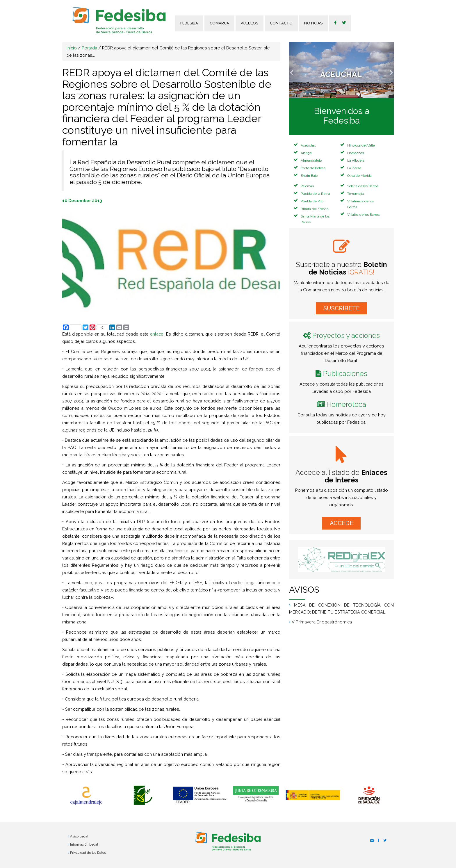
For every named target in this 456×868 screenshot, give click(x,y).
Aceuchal (308, 145)
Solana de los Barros (363, 186)
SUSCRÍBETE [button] (341, 308)
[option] (86, 796)
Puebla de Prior (313, 201)
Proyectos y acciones (346, 335)
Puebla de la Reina (315, 194)
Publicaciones (345, 374)
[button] (297, 70)
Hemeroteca (346, 404)
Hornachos (356, 153)
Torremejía (356, 194)
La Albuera (356, 161)
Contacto (281, 23)
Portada (89, 48)
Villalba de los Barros (363, 215)
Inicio (72, 48)
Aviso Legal (79, 836)
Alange (306, 153)
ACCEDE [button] (341, 523)
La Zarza (354, 168)
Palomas (307, 186)
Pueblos (250, 23)
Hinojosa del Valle (361, 145)
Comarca (219, 23)
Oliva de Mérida (359, 176)
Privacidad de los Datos (88, 853)
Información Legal (84, 844)
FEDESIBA (189, 23)
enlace (157, 334)
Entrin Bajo (309, 176)
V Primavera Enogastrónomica (322, 622)
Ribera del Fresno (315, 209)
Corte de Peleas (313, 168)
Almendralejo (311, 161)
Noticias (313, 23)
